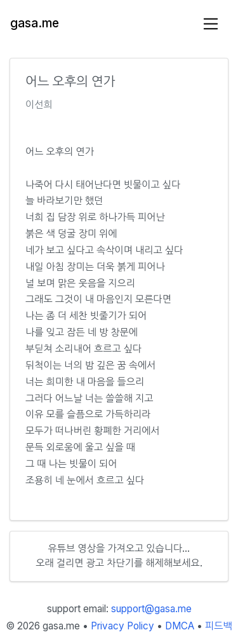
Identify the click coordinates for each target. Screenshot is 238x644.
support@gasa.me (151, 609)
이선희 (39, 105)
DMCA (180, 626)
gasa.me (35, 23)
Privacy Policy (122, 626)
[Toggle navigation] (211, 24)
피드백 (219, 626)
